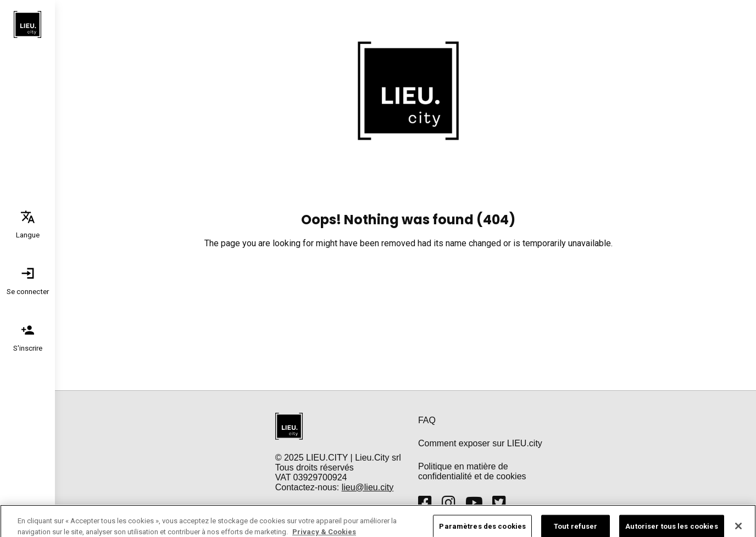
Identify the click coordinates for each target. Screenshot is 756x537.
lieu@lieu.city (368, 487)
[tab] (27, 224)
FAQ (427, 420)
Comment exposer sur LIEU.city (480, 443)
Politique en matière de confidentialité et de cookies (472, 471)
